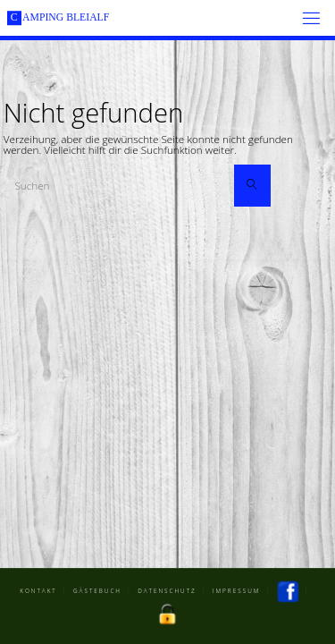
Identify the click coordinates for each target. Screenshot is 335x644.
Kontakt (38, 591)
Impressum (236, 591)
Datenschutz (167, 591)
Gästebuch (97, 591)
